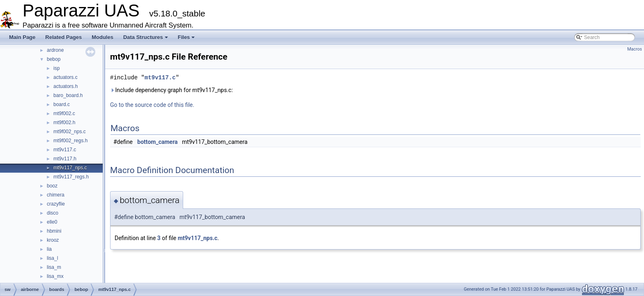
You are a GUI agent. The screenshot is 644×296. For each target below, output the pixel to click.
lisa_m (54, 267)
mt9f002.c (64, 113)
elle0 (52, 222)
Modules (102, 37)
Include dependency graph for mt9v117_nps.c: (171, 90)
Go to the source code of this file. (152, 105)
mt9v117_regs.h (71, 177)
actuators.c (66, 77)
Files (186, 37)
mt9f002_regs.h (70, 141)
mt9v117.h (65, 159)
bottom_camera (157, 142)
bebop (54, 59)
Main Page (22, 37)
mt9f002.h (64, 123)
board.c (62, 104)
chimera (56, 195)
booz (52, 186)
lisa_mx (55, 276)
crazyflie (56, 204)
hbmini (54, 231)
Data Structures (146, 37)
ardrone (55, 50)
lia (49, 249)
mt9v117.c (65, 150)
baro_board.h (68, 95)
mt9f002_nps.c (70, 132)
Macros (635, 49)
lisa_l (52, 258)
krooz (53, 240)
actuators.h (66, 86)
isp (56, 68)
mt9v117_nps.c (70, 168)
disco (53, 213)
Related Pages (63, 37)
